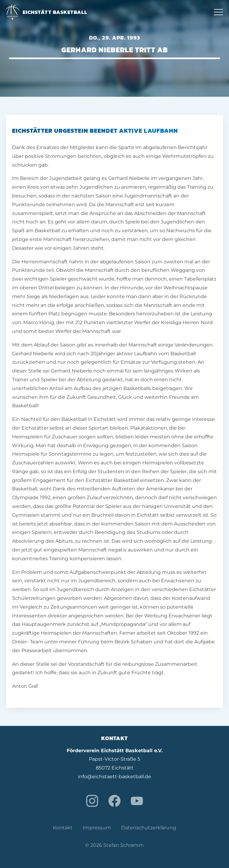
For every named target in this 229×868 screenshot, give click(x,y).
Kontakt (63, 828)
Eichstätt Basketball (47, 12)
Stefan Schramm (124, 845)
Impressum (97, 828)
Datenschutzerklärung (149, 828)
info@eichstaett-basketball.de (114, 777)
